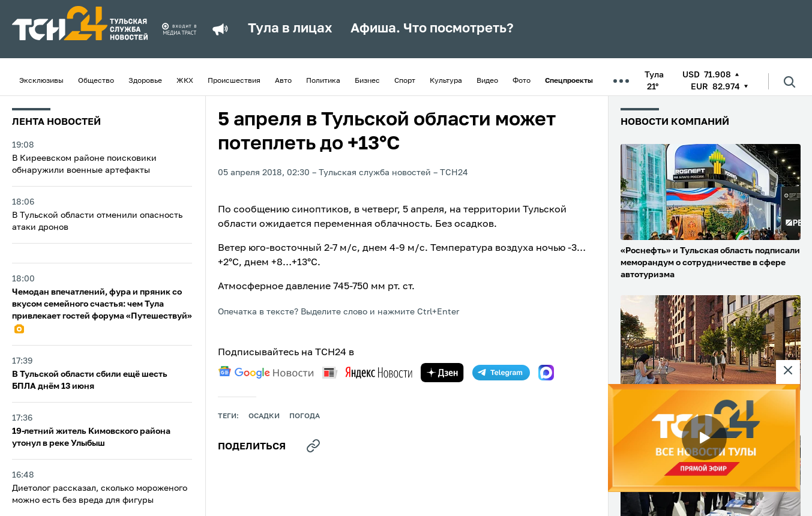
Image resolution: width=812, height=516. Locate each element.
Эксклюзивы (41, 81)
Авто (283, 81)
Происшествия (234, 81)
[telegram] (501, 373)
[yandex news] (367, 372)
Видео (487, 81)
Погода (305, 416)
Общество (96, 81)
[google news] (266, 373)
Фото (522, 81)
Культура (446, 81)
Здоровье (145, 81)
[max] (546, 373)
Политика (323, 81)
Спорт (405, 81)
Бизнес (367, 81)
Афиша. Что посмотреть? (432, 29)
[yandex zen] (442, 373)
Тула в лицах (290, 29)
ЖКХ (185, 81)
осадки (264, 416)
